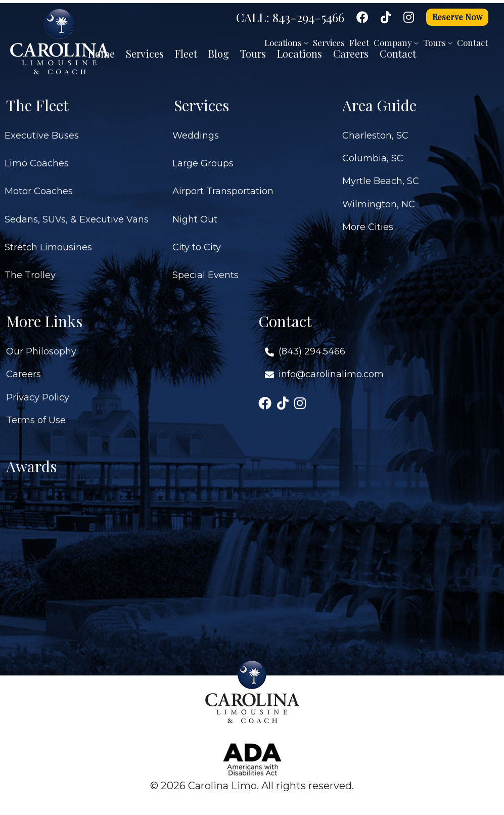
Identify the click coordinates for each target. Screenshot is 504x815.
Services (329, 42)
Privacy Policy (38, 392)
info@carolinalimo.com (331, 370)
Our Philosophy (41, 347)
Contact (472, 42)
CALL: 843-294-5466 (290, 17)
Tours (438, 42)
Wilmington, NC (379, 199)
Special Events (205, 270)
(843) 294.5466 (312, 347)
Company (396, 42)
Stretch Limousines (48, 243)
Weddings (196, 131)
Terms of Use (36, 415)
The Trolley (30, 270)
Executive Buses (42, 131)
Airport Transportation (223, 187)
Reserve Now (457, 17)
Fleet (359, 42)
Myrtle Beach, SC (381, 176)
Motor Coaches (39, 187)
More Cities (368, 222)
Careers (24, 370)
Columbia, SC (373, 154)
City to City (197, 243)
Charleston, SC (375, 131)
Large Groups (203, 159)
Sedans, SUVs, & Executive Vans (77, 214)
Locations (286, 42)
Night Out (195, 214)
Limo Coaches (37, 159)
